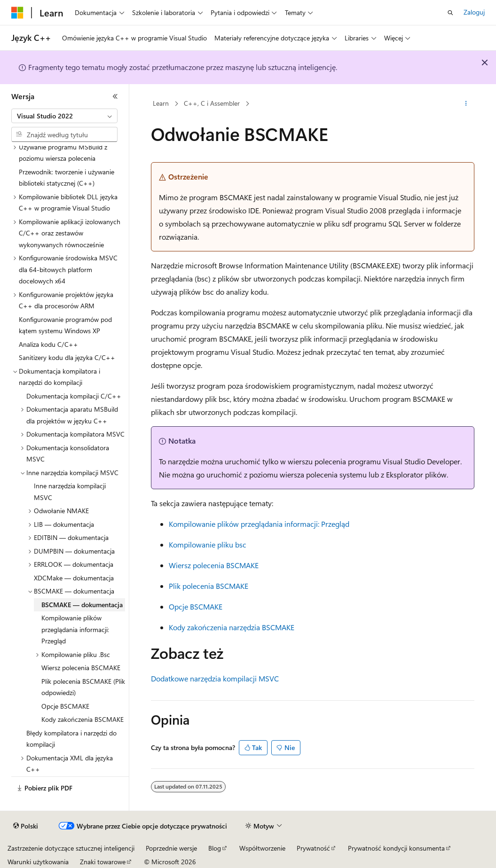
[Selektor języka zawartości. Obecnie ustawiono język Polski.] (26, 826)
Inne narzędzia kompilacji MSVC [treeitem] (70, 492)
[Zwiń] (115, 96)
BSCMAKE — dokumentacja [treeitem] (82, 605)
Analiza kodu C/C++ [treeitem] (48, 344)
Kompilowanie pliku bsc (208, 544)
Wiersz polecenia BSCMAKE (214, 565)
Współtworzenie (262, 848)
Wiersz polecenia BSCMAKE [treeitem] (81, 668)
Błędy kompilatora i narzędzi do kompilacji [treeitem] (71, 739)
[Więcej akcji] (466, 104)
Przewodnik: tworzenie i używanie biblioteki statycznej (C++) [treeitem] (67, 178)
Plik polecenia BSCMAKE (209, 586)
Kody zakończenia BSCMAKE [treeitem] (83, 719)
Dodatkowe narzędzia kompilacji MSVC (215, 678)
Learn (161, 103)
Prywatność (313, 848)
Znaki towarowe (103, 862)
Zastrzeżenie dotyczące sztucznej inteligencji (71, 848)
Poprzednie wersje (171, 848)
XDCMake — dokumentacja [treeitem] (74, 578)
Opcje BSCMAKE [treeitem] (65, 706)
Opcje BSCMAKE (196, 606)
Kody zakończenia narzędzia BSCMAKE (232, 627)
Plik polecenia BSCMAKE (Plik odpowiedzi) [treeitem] (83, 687)
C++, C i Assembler (212, 103)
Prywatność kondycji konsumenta (396, 848)
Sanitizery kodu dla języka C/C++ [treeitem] (67, 357)
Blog (215, 848)
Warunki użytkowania (38, 862)
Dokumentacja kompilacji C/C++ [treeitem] (74, 396)
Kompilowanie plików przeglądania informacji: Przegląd (259, 524)
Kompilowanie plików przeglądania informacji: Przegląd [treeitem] (75, 629)
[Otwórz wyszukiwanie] (450, 13)
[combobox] (64, 116)
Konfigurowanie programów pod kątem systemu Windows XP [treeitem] (65, 325)
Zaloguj (474, 12)
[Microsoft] (17, 13)
